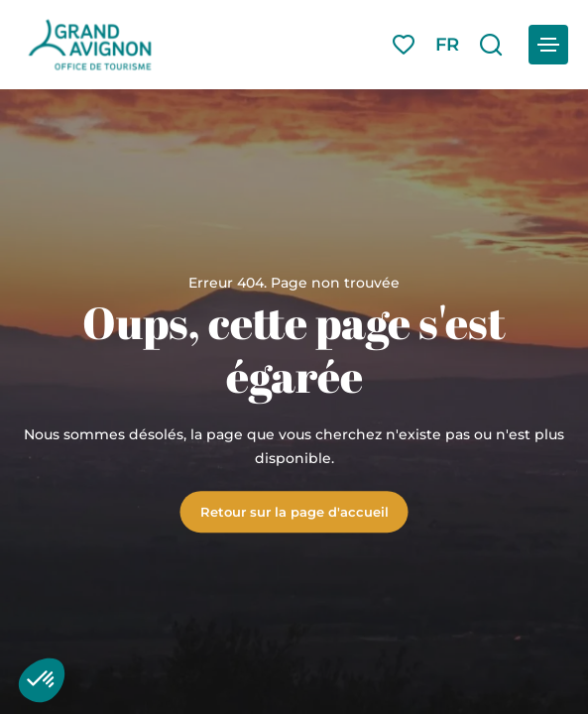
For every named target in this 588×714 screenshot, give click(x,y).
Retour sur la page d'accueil (294, 512)
